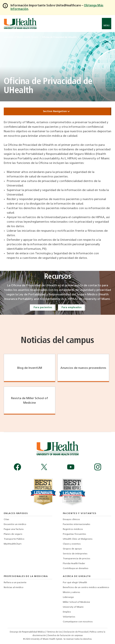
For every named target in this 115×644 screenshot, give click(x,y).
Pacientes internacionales (77, 524)
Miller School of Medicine (76, 602)
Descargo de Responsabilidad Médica (27, 632)
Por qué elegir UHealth (75, 583)
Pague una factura (14, 529)
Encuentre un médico (15, 524)
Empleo (67, 612)
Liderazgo (68, 597)
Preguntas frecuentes (74, 534)
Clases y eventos (72, 544)
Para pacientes (43, 307)
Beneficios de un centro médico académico (86, 587)
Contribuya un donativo (76, 568)
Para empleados (71, 307)
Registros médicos (73, 529)
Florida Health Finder (74, 564)
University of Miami (73, 607)
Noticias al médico (14, 587)
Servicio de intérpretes (75, 554)
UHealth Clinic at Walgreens (78, 539)
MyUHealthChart (13, 544)
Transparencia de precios (77, 559)
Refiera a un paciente (15, 583)
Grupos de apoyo (72, 549)
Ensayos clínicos (71, 519)
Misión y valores (71, 592)
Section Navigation (58, 111)
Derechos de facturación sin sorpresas (65, 636)
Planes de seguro (13, 534)
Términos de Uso (54, 632)
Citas (6, 519)
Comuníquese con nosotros (78, 622)
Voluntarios (69, 617)
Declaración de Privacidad (76, 632)
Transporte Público (14, 539)
